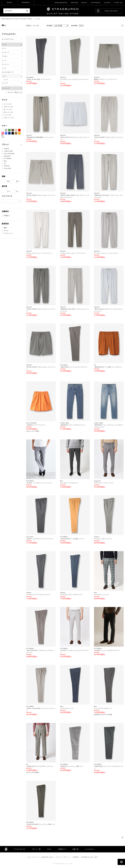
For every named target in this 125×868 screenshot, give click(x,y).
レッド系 (19, 130)
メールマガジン (90, 849)
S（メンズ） (8, 104)
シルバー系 (3, 136)
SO (5, 163)
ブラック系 (13, 133)
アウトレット (8, 233)
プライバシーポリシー (63, 857)
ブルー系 (6, 133)
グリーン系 (9, 130)
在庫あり (7, 216)
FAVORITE (96, 3)
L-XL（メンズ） (9, 118)
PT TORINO (8, 158)
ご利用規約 (75, 857)
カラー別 (36, 26)
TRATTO (7, 166)
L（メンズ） (8, 115)
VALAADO (8, 168)
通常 (5, 228)
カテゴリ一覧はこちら (15, 92)
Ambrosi (7, 149)
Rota (5, 161)
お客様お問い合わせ (47, 857)
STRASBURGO (61, 3)
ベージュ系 (16, 130)
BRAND (75, 3)
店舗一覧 (75, 849)
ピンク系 (3, 133)
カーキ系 (16, 133)
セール (6, 231)
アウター (5, 56)
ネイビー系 (9, 133)
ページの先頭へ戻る (121, 862)
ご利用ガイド (62, 849)
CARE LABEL (9, 151)
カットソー (6, 64)
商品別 (28, 26)
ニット (4, 60)
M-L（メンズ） (9, 112)
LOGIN (107, 3)
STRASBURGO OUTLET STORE (63, 11)
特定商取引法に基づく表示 (89, 857)
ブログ (49, 849)
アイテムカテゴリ (20, 849)
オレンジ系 (19, 133)
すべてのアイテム (8, 39)
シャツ (4, 68)
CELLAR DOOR (9, 154)
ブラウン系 (13, 130)
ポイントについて (33, 857)
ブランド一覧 (36, 849)
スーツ (4, 48)
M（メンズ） (8, 109)
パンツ (4, 76)
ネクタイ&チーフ (8, 72)
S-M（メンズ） (9, 107)
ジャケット (6, 52)
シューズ (5, 83)
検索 (27, 11)
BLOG (84, 3)
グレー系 (6, 130)
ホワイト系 (3, 130)
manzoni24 (7, 156)
